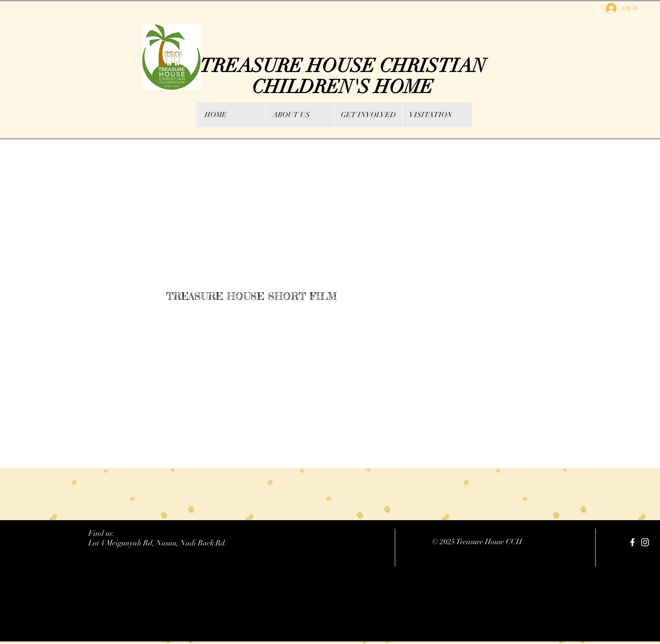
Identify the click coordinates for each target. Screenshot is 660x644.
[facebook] (632, 542)
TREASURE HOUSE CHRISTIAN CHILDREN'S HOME (343, 76)
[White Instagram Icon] (645, 542)
